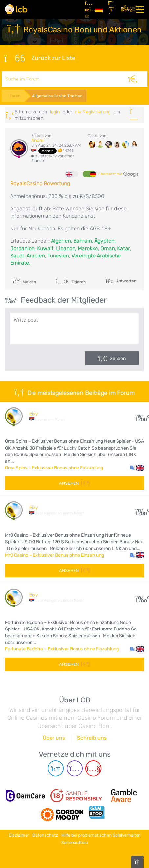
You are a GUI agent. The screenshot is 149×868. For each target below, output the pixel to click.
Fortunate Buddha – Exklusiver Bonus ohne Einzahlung (62, 649)
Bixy (33, 414)
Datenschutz (45, 835)
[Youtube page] (93, 768)
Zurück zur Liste (40, 58)
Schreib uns (92, 738)
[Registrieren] (112, 9)
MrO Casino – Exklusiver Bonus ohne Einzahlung (54, 555)
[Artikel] (87, 9)
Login (55, 112)
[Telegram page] (56, 768)
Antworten (126, 281)
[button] (137, 468)
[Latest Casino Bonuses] (16, 9)
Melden (24, 282)
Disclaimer (19, 835)
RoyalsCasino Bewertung (40, 183)
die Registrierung (93, 112)
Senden (118, 358)
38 (140, 416)
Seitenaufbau (75, 843)
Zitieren (71, 282)
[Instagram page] (75, 768)
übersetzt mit (119, 174)
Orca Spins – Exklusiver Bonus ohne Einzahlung (54, 468)
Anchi (37, 141)
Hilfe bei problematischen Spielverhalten (101, 835)
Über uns (54, 738)
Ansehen (74, 483)
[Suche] (133, 79)
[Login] (125, 9)
